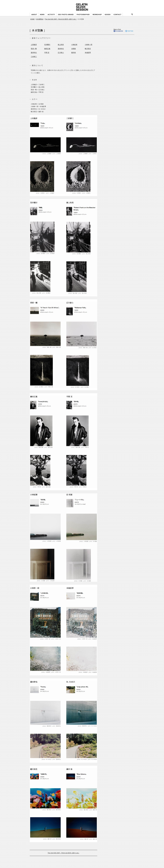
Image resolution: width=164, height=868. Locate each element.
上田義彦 (34, 45)
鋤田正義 (47, 49)
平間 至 (47, 53)
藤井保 (74, 53)
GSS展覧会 (40, 19)
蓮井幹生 (34, 53)
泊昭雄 (74, 49)
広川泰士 (61, 53)
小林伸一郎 (89, 45)
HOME (32, 19)
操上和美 (61, 45)
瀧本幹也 (61, 49)
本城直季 (88, 53)
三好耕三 (34, 57)
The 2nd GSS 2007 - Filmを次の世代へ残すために (61, 19)
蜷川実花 (88, 49)
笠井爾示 (47, 45)
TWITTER (129, 31)
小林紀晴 (74, 45)
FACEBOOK (118, 31)
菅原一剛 (34, 49)
